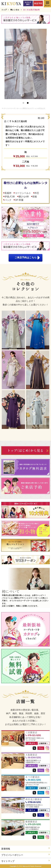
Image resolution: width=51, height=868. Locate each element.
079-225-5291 (33, 824)
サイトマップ (26, 861)
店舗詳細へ (43, 743)
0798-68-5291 (33, 802)
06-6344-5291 (33, 758)
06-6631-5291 (33, 780)
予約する (30, 743)
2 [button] (28, 103)
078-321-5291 (33, 735)
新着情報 (26, 848)
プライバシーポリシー (26, 855)
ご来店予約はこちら (27, 258)
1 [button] (23, 103)
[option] (26, 64)
